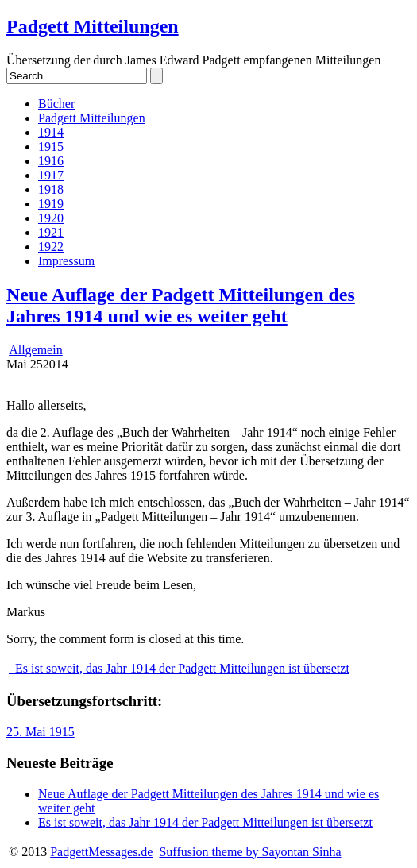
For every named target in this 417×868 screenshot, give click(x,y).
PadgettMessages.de (101, 852)
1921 (51, 232)
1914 (51, 132)
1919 (51, 204)
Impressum (66, 261)
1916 (51, 161)
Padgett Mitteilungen (93, 26)
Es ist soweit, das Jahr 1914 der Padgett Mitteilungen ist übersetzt (179, 668)
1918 (51, 189)
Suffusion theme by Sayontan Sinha (250, 852)
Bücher (56, 104)
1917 (51, 175)
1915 (51, 147)
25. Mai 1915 (41, 732)
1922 (51, 247)
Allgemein (36, 350)
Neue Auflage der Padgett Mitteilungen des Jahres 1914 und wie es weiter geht (181, 305)
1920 (51, 218)
